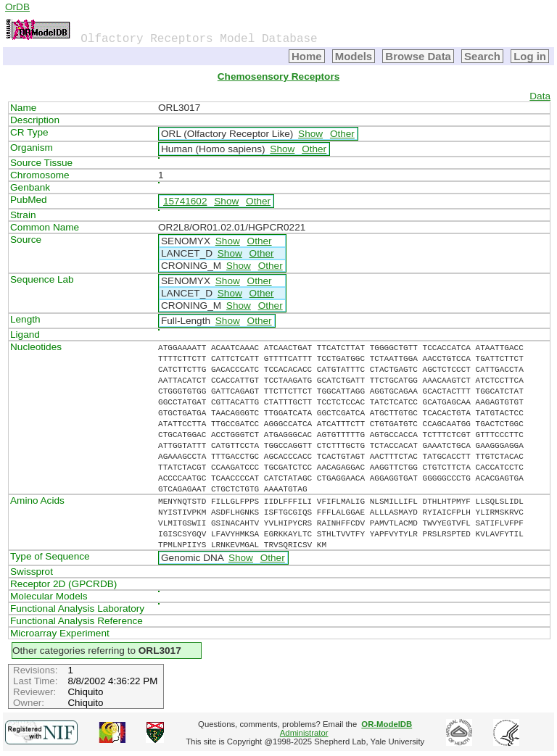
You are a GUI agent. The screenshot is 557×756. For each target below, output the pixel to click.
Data (540, 96)
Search (482, 56)
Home (307, 56)
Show (310, 134)
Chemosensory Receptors (278, 76)
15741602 (185, 201)
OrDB (17, 7)
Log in (530, 56)
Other (342, 134)
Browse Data (418, 56)
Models (354, 56)
